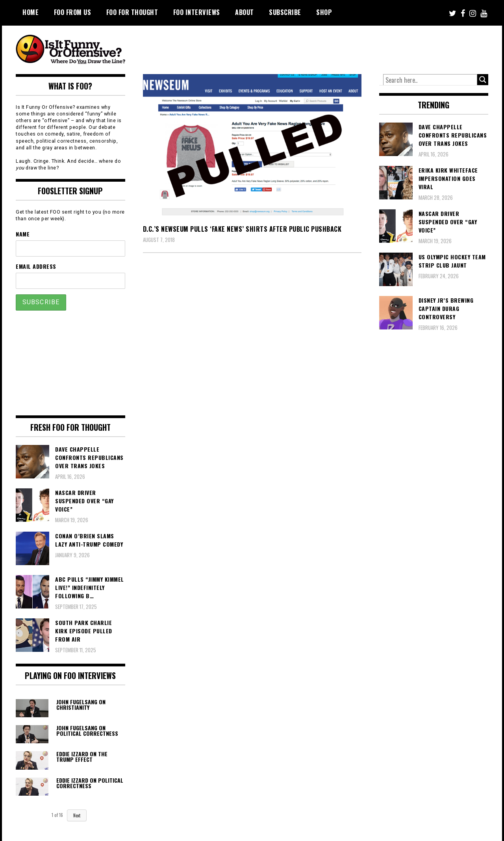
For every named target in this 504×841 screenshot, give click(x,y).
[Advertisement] (341, 47)
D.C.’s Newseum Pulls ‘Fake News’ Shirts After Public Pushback (242, 229)
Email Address (36, 266)
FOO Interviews (197, 12)
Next (77, 815)
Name (23, 234)
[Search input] (430, 80)
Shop (324, 12)
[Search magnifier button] (483, 80)
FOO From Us (73, 12)
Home (31, 12)
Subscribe (285, 12)
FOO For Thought (132, 12)
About (245, 12)
